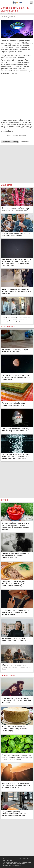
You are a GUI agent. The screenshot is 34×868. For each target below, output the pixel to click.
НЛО (9, 136)
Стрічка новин (24, 142)
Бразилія (15, 136)
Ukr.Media (18, 52)
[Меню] (31, 3)
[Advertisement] (17, 162)
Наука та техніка (16, 14)
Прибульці (23, 136)
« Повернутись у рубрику (10, 142)
